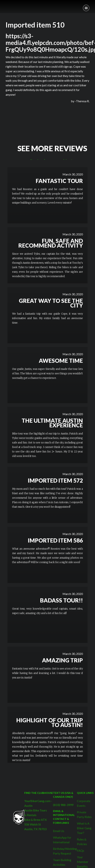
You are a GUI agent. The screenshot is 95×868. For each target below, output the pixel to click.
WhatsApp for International (62, 840)
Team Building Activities (62, 862)
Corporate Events (84, 803)
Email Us (59, 831)
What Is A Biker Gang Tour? (84, 828)
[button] (86, 8)
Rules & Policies (82, 842)
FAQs (81, 850)
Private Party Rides (84, 814)
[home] (3, 5)
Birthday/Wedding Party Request (65, 851)
